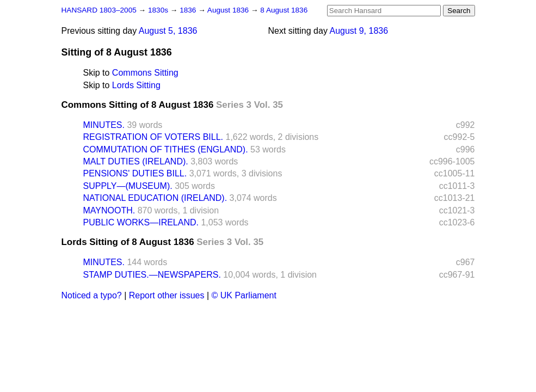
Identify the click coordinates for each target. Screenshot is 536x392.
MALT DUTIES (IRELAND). (136, 161)
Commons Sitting (145, 73)
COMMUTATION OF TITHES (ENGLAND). (166, 149)
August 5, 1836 (168, 31)
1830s (159, 10)
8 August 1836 (284, 10)
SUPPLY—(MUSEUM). (128, 186)
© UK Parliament (244, 295)
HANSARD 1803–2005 (99, 10)
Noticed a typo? (92, 295)
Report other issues (167, 295)
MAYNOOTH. (109, 210)
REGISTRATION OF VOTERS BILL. (153, 137)
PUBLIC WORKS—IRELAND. (141, 222)
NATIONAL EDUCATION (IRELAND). (155, 198)
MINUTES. (104, 125)
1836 (189, 10)
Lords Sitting (136, 85)
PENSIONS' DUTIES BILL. (135, 173)
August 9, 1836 (359, 31)
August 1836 (229, 10)
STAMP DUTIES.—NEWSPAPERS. (152, 275)
